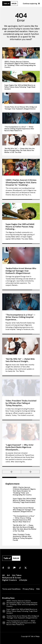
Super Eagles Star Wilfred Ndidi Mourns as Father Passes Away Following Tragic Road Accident (20, 87)
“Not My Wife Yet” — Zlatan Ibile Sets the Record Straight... (20, 360)
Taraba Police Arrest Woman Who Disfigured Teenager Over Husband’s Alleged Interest (21, 108)
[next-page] (37, 49)
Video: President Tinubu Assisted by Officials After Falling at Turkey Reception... (21, 403)
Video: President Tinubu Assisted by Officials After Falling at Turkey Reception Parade (23, 537)
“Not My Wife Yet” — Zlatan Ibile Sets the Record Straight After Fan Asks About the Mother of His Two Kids (20, 150)
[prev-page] (5, 49)
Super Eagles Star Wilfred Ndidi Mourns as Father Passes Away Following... (20, 227)
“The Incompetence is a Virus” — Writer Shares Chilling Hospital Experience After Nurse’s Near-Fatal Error (19, 129)
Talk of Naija (35, 636)
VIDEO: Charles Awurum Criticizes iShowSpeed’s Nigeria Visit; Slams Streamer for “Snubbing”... (21, 182)
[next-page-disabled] (30, 472)
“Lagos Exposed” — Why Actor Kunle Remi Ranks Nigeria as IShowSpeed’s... (20, 447)
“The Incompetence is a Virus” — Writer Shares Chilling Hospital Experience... (20, 317)
